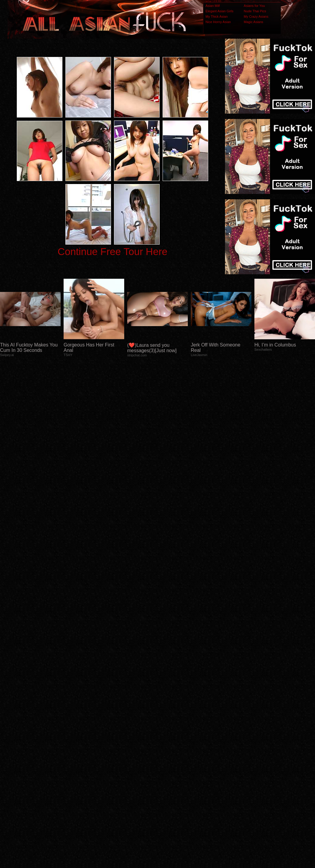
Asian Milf (213, 6)
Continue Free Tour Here (112, 252)
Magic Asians (254, 22)
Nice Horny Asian (218, 22)
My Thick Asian (217, 16)
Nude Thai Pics (255, 11)
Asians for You (254, 6)
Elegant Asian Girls (219, 11)
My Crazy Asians (256, 16)
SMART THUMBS (168, 751)
